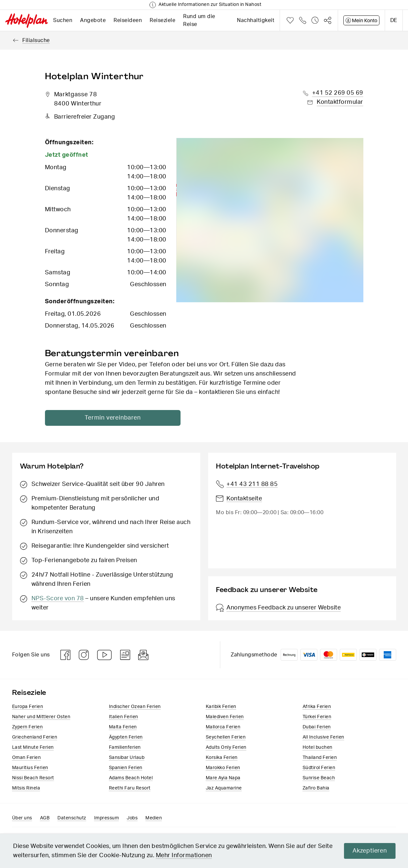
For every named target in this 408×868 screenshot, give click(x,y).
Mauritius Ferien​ (30, 768)
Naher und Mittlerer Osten (41, 717)
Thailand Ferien (320, 758)
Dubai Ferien (317, 727)
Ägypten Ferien (126, 737)
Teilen (328, 20)
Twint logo (368, 655)
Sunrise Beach (319, 778)
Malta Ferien (123, 727)
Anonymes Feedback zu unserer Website (278, 608)
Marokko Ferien (223, 768)
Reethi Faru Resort (130, 788)
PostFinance (348, 655)
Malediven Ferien (225, 717)
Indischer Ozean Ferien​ (135, 707)
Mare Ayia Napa (223, 778)
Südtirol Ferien (319, 768)
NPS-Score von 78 (58, 599)
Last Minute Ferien (33, 747)
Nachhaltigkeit (256, 20)
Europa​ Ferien (28, 707)
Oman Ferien (27, 758)
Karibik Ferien (221, 707)
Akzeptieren (369, 851)
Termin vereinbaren (108, 418)
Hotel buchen (318, 747)
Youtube (105, 655)
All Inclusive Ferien (323, 737)
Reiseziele (162, 20)
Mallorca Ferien (223, 727)
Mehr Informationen (184, 856)
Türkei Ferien (317, 717)
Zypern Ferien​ (28, 727)
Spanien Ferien (126, 768)
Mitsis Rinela (26, 788)
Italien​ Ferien (124, 717)
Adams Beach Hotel (131, 778)
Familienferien (125, 747)
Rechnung (289, 655)
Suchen (63, 20)
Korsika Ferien (222, 758)
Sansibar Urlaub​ (127, 758)
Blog (125, 655)
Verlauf (315, 20)
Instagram (84, 655)
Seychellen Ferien (226, 737)
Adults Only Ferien (226, 747)
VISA (309, 655)
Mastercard (329, 655)
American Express (388, 655)
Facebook (66, 655)
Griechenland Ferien (35, 737)
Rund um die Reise (199, 20)
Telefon (303, 20)
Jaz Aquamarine (224, 788)
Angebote (93, 20)
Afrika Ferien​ (317, 707)
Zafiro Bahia (316, 788)
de (394, 20)
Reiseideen (128, 20)
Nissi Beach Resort (33, 778)
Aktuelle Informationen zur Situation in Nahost (210, 5)
